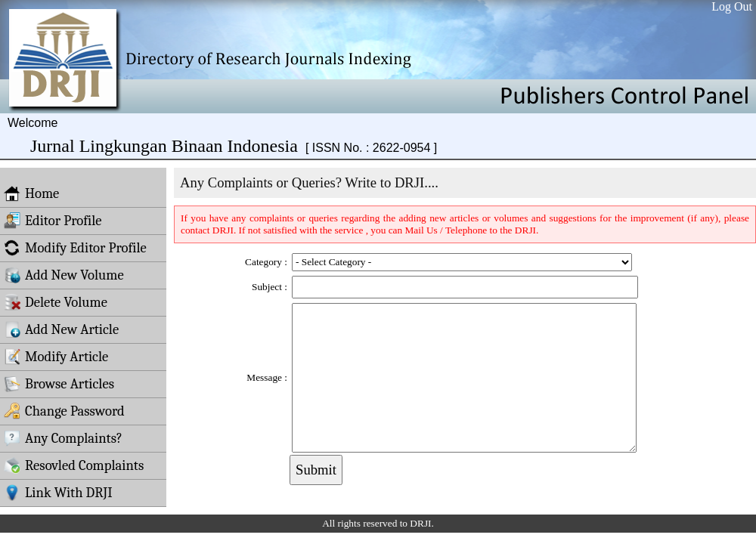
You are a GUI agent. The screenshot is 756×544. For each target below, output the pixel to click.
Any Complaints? (63, 438)
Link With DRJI (58, 493)
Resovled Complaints (74, 465)
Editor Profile (53, 221)
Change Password (64, 411)
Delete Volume (56, 302)
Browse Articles (59, 384)
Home (31, 193)
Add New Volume (64, 275)
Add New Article (61, 329)
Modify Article (56, 357)
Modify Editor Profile (75, 248)
